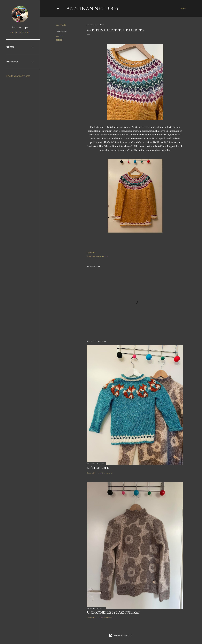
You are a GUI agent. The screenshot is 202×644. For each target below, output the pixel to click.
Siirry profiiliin (20, 33)
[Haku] (183, 8)
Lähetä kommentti (105, 473)
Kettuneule (98, 468)
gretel (59, 36)
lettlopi (60, 40)
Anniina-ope (20, 27)
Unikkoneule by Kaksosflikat (114, 612)
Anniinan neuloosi (93, 8)
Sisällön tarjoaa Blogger (121, 635)
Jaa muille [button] (61, 25)
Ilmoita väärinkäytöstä (18, 76)
